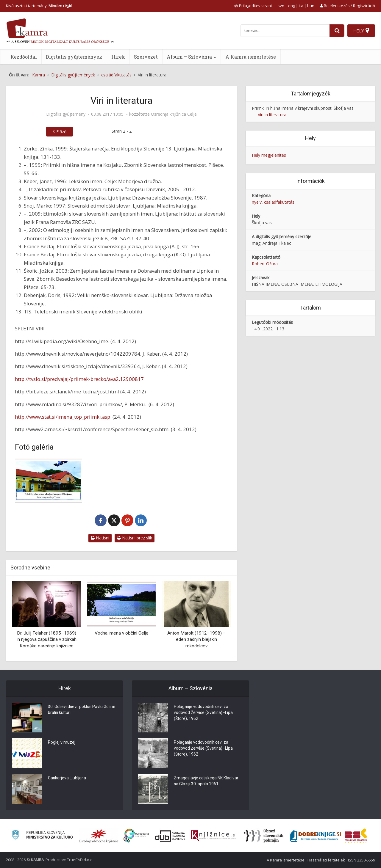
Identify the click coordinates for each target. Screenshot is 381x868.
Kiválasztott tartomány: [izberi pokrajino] (39, 6)
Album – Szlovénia (189, 57)
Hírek (118, 57)
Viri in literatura (272, 115)
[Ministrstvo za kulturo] (42, 836)
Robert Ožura (265, 264)
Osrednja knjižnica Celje (174, 114)
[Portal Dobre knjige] (316, 836)
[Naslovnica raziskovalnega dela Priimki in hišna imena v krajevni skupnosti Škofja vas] (48, 480)
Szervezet (146, 57)
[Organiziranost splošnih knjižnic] (99, 836)
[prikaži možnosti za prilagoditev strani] (253, 6)
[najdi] (337, 31)
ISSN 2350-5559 (362, 860)
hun (311, 6)
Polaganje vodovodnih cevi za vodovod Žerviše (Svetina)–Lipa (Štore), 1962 (203, 713)
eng (292, 6)
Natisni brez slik (135, 538)
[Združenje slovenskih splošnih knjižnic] (214, 836)
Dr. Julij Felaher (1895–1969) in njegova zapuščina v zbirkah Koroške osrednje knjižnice (47, 639)
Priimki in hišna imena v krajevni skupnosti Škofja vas (303, 108)
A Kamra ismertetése (251, 57)
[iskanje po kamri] (285, 31)
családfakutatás (279, 202)
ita (301, 6)
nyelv (257, 202)
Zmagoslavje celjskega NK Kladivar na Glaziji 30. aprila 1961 (206, 781)
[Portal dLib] (170, 836)
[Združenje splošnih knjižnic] (356, 836)
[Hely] (361, 31)
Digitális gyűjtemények (74, 57)
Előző (61, 132)
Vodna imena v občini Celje (122, 633)
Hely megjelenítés (269, 155)
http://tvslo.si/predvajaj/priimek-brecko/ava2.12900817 (79, 379)
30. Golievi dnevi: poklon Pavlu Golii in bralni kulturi (82, 710)
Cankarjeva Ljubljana (67, 778)
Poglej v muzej (62, 743)
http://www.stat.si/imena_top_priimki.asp (63, 417)
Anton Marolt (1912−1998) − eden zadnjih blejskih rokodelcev (196, 639)
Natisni (100, 538)
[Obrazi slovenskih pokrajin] (264, 836)
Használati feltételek (326, 860)
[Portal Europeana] (136, 836)
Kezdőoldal (24, 57)
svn (281, 6)
